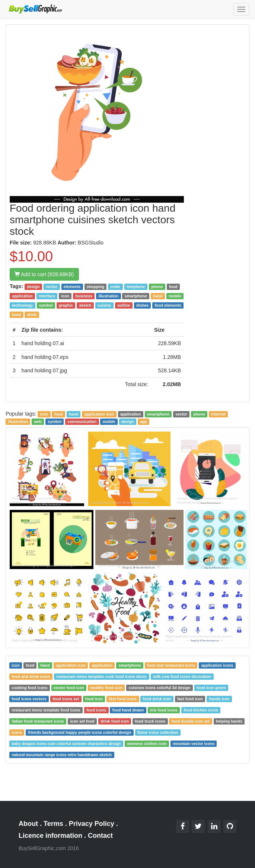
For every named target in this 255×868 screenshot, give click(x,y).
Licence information (50, 836)
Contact (100, 836)
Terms (53, 824)
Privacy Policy (92, 824)
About (28, 824)
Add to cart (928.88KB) (44, 274)
